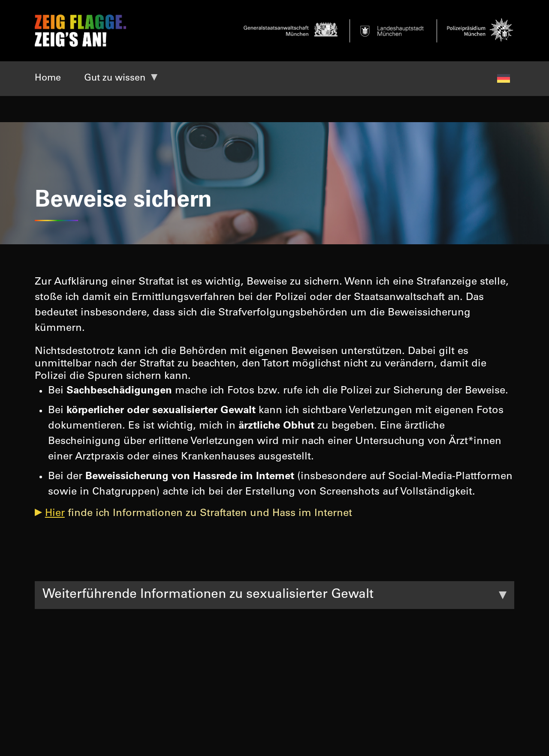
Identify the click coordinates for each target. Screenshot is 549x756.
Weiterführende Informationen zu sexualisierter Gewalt (208, 595)
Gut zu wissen (115, 78)
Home (48, 78)
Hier (55, 514)
